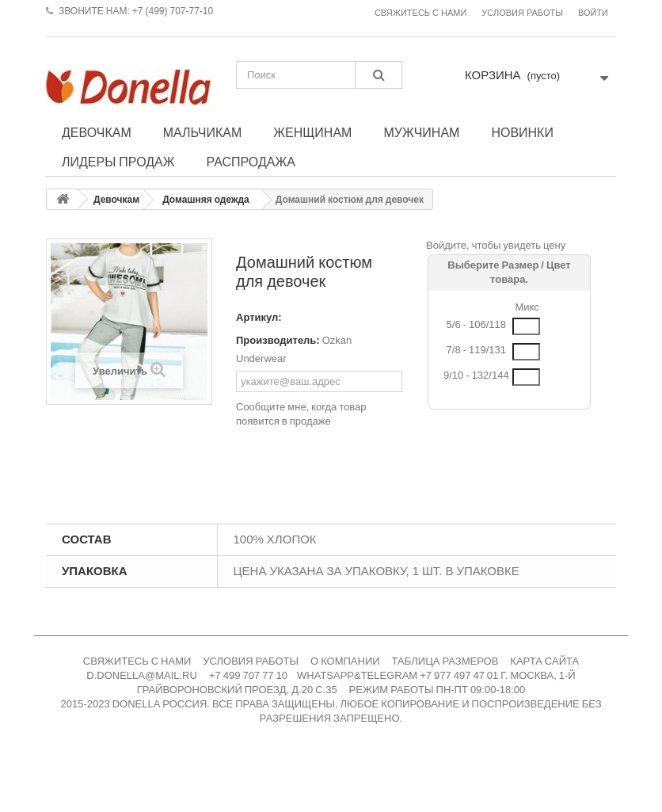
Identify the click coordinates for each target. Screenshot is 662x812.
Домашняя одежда (206, 200)
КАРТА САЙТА (544, 661)
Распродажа (251, 162)
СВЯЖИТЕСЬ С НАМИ (137, 661)
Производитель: (278, 340)
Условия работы (522, 13)
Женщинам (312, 132)
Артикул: (259, 317)
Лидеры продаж (118, 162)
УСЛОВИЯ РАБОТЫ (251, 661)
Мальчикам (203, 132)
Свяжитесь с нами (420, 13)
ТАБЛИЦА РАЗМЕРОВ (445, 661)
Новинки (522, 132)
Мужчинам (421, 132)
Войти (593, 13)
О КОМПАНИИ (345, 661)
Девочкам (97, 132)
